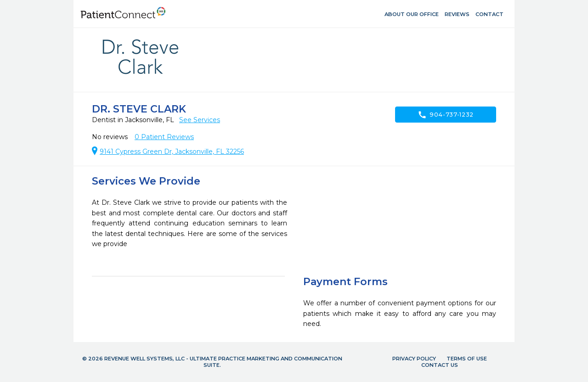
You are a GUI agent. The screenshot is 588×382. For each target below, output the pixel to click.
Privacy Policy (414, 359)
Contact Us (440, 365)
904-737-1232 (446, 115)
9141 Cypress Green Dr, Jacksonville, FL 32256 (172, 152)
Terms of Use (467, 359)
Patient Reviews (164, 137)
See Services (200, 120)
